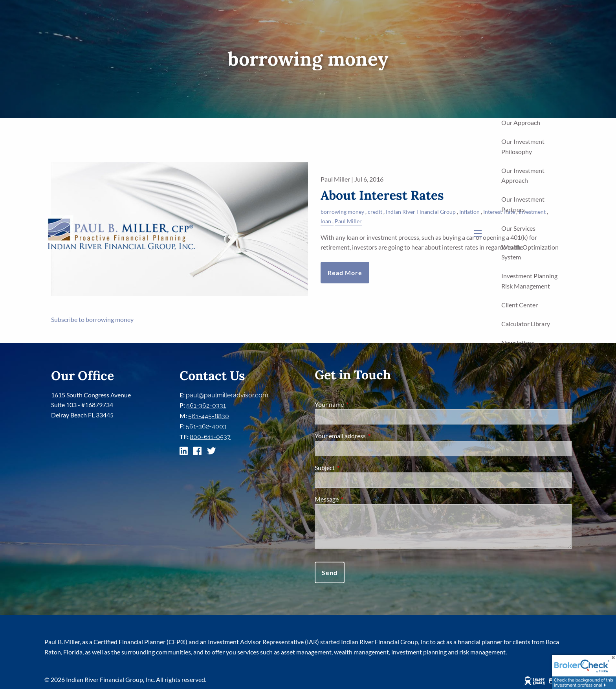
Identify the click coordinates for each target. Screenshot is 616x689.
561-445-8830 (209, 416)
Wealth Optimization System (530, 252)
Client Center (520, 305)
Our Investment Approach (523, 175)
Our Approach (521, 122)
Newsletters (518, 343)
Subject (353, 468)
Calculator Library (526, 324)
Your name (357, 404)
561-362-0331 (206, 405)
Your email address (368, 436)
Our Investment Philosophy (523, 146)
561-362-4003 (206, 426)
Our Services (518, 228)
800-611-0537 (210, 437)
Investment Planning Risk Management (529, 281)
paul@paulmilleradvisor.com (227, 395)
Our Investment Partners (523, 204)
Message (355, 499)
